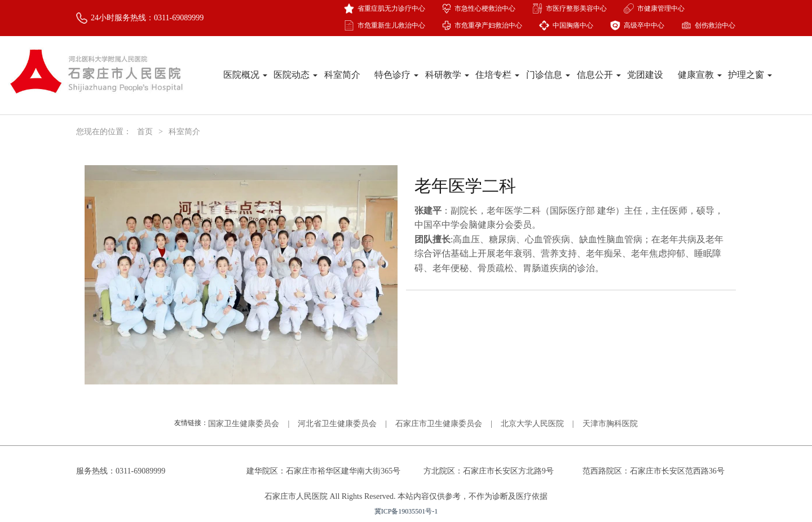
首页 (145, 132)
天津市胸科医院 (610, 424)
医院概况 (245, 75)
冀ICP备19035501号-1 (406, 511)
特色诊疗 (396, 75)
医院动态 (295, 75)
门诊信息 (548, 75)
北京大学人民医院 (532, 424)
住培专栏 (497, 75)
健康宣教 (700, 75)
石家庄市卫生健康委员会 (439, 424)
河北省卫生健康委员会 (337, 424)
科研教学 (447, 75)
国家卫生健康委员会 (244, 424)
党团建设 (645, 75)
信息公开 (599, 75)
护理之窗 (750, 75)
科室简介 (342, 75)
